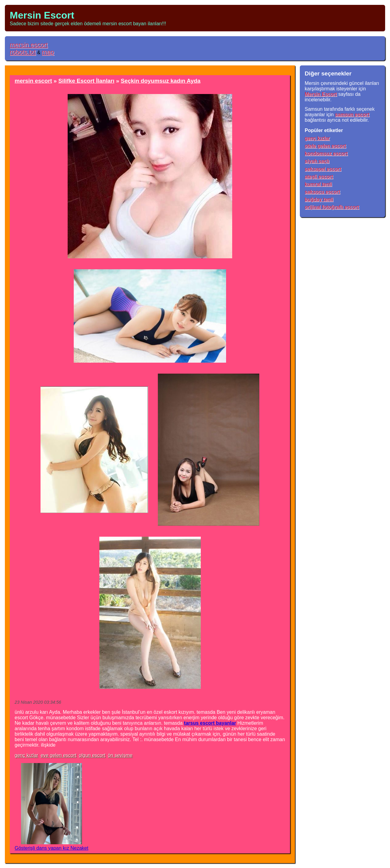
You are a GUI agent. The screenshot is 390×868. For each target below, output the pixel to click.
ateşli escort (319, 177)
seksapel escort (323, 169)
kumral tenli (318, 184)
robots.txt (23, 52)
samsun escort (352, 115)
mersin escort (29, 45)
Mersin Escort (42, 15)
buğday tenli (319, 199)
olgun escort (92, 755)
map (48, 52)
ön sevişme (120, 755)
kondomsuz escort (326, 153)
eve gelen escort (58, 755)
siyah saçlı (317, 161)
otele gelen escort (325, 146)
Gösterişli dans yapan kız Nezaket (51, 848)
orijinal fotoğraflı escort (332, 207)
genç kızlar (26, 755)
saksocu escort (323, 192)
